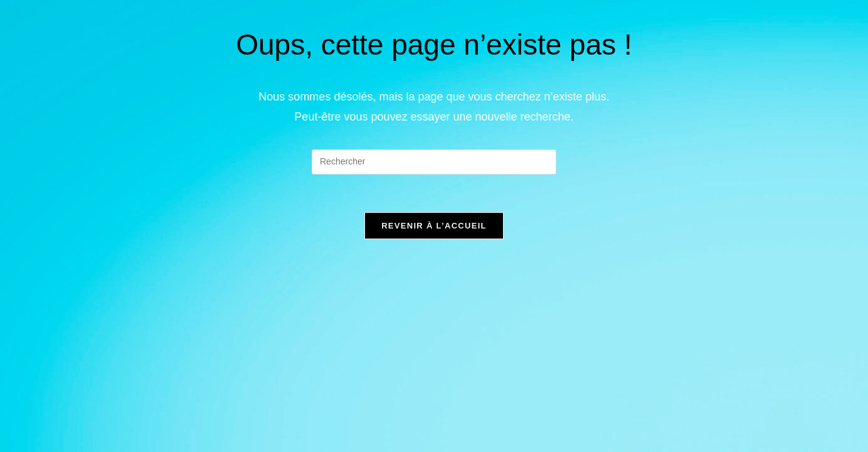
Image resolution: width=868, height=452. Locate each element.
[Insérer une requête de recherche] (434, 162)
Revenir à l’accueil (434, 226)
